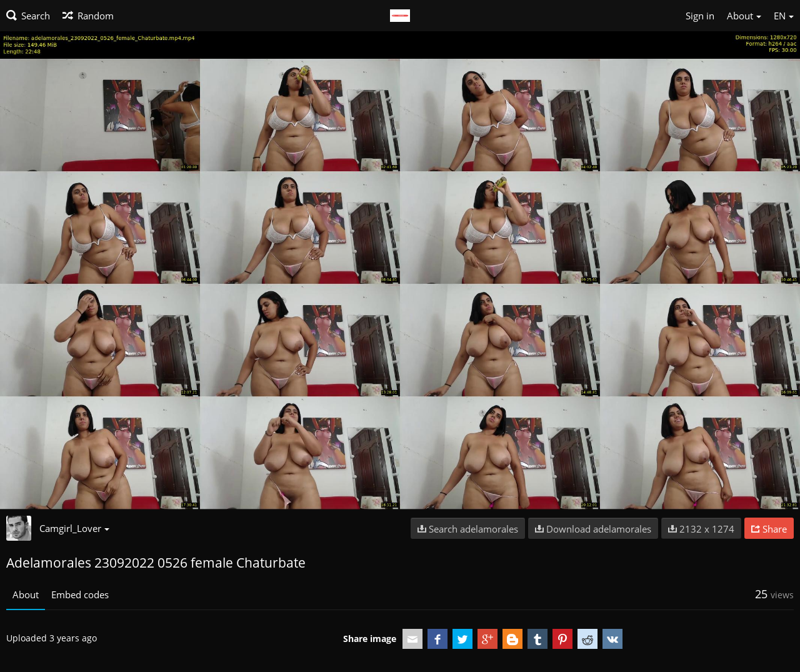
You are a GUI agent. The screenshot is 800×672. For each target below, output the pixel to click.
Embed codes (80, 594)
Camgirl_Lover (74, 528)
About (26, 594)
